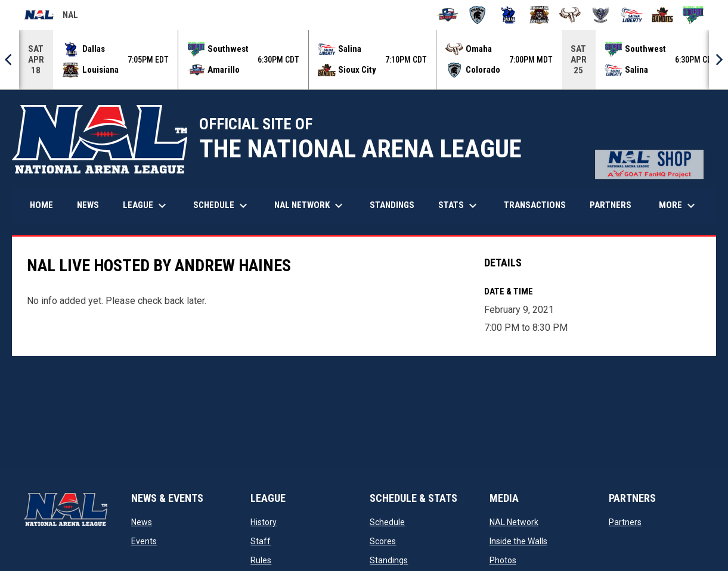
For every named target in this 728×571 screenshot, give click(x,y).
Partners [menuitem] (611, 205)
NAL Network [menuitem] (315, 206)
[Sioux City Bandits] (663, 15)
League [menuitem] (146, 206)
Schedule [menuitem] (222, 206)
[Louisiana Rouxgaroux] (539, 15)
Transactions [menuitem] (535, 205)
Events (144, 541)
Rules (261, 560)
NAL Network (514, 522)
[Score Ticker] (364, 60)
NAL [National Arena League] (51, 17)
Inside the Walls (518, 541)
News (142, 522)
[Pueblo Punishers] (601, 15)
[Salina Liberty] (632, 15)
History (264, 522)
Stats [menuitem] (459, 206)
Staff (261, 541)
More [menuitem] (679, 206)
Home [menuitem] (41, 205)
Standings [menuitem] (392, 205)
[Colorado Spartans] (478, 15)
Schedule (387, 522)
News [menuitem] (88, 205)
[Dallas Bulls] (508, 15)
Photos (503, 560)
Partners (625, 522)
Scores (383, 541)
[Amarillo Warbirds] (447, 15)
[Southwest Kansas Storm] (693, 15)
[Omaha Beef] (570, 15)
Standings (389, 560)
